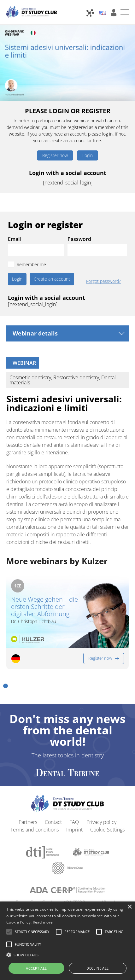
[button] (6, 686)
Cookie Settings (107, 830)
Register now (55, 155)
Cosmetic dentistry (30, 377)
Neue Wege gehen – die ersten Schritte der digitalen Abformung (44, 607)
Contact (53, 822)
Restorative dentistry (76, 377)
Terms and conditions (35, 830)
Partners (28, 822)
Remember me (31, 264)
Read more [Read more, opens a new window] (43, 922)
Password (79, 239)
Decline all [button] (97, 968)
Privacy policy (101, 822)
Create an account (52, 279)
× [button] (129, 907)
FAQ (74, 822)
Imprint (74, 830)
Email (14, 239)
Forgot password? (103, 281)
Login (88, 155)
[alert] (67, 941)
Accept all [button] (36, 968)
